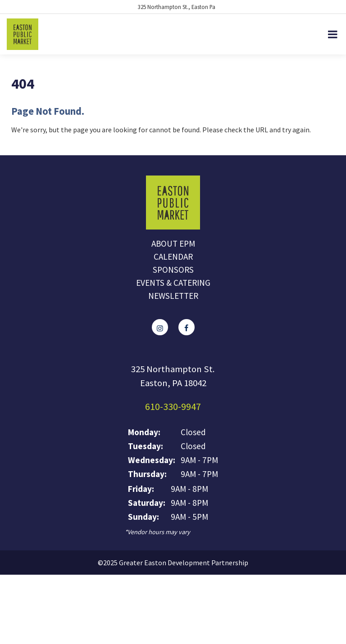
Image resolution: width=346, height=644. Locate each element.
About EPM (173, 243)
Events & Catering (173, 283)
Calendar (173, 257)
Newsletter (173, 296)
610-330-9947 (173, 406)
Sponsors (173, 270)
